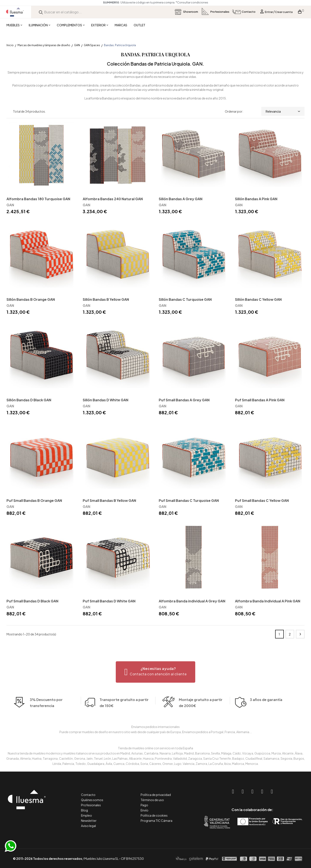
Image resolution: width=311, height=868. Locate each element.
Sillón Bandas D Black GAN (29, 400)
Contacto (88, 795)
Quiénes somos (92, 800)
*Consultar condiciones (192, 2)
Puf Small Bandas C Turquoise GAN (189, 500)
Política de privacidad (156, 795)
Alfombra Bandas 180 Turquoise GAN (38, 199)
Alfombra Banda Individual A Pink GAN (268, 601)
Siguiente (300, 634)
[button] (156, 672)
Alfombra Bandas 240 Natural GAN (113, 199)
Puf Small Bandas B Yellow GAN (109, 500)
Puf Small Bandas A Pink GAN (260, 400)
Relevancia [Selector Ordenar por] (283, 111)
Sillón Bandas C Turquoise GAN (185, 299)
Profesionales (91, 805)
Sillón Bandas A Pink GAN (256, 199)
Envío (144, 810)
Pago (144, 805)
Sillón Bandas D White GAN (106, 400)
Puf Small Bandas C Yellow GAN (262, 500)
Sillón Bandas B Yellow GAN (106, 299)
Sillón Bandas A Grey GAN (181, 199)
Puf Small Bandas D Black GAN (32, 601)
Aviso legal (88, 826)
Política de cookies (154, 815)
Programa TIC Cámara (156, 821)
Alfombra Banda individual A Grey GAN (192, 601)
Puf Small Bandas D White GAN (109, 601)
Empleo (86, 815)
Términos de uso (152, 800)
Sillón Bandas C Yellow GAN (258, 299)
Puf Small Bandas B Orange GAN (34, 500)
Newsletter (89, 821)
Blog (84, 810)
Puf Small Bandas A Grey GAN (184, 400)
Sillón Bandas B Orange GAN (31, 299)
